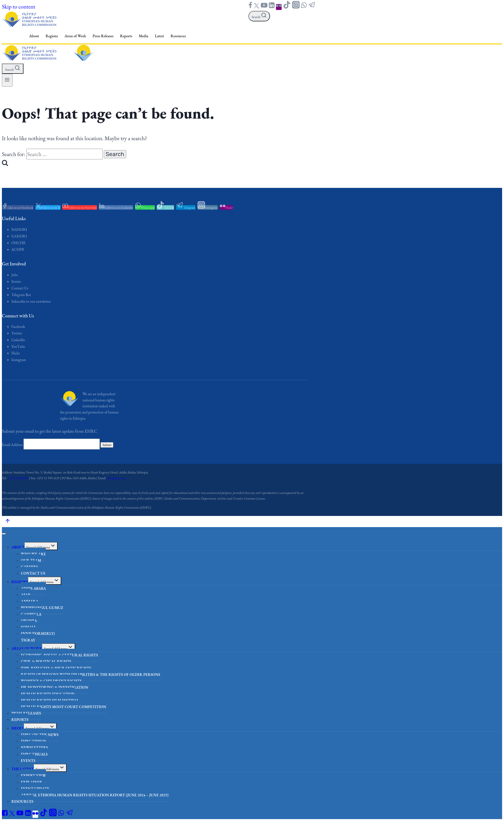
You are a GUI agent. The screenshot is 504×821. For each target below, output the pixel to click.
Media (144, 36)
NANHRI (19, 230)
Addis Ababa (33, 588)
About (34, 36)
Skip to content (19, 7)
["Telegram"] (312, 7)
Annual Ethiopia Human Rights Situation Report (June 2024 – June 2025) (95, 795)
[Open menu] (7, 80)
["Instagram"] (296, 7)
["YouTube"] (264, 7)
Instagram (19, 360)
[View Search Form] (259, 16)
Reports (126, 36)
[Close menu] (4, 534)
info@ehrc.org (116, 478)
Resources (178, 36)
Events (16, 281)
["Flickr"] (279, 7)
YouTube (18, 346)
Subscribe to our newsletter (31, 301)
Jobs (15, 275)
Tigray (28, 640)
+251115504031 (18, 478)
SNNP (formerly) (38, 633)
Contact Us (20, 288)
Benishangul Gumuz (42, 608)
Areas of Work (75, 36)
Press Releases (103, 36)
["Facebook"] (250, 7)
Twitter (17, 333)
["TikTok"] (287, 7)
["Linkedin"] (272, 7)
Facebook (18, 327)
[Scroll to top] (7, 521)
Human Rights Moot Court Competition (64, 707)
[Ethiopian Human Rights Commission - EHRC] (29, 25)
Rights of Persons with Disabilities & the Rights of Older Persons (91, 675)
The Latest (23, 769)
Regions (52, 36)
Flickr (16, 353)
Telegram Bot (21, 295)
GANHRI (19, 236)
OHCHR (19, 243)
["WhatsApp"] (304, 7)
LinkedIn (18, 340)
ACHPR (18, 249)
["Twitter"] (257, 7)
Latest (159, 36)
